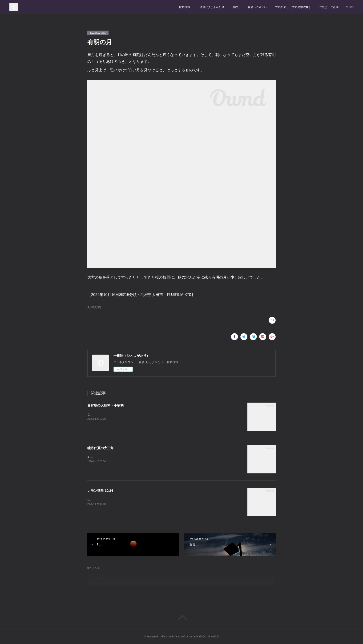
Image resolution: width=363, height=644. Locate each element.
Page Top (181, 618)
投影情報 (185, 7)
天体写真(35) (94, 307)
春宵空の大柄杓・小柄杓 (105, 405)
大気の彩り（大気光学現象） (293, 7)
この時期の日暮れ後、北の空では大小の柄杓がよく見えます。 (127, 414)
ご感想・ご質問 (329, 7)
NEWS (350, 7)
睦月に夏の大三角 (101, 448)
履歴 (235, 7)
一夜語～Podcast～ (256, 7)
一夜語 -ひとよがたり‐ (211, 7)
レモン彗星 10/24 (100, 491)
